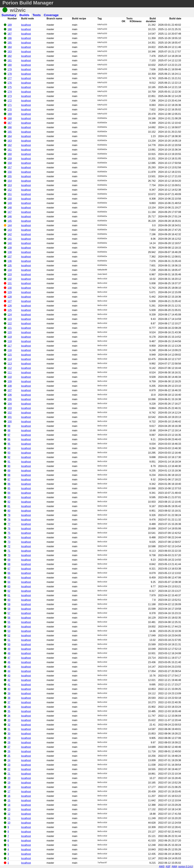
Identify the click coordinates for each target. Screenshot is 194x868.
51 (9, 640)
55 (9, 622)
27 (9, 747)
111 (10, 373)
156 (10, 172)
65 (9, 578)
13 (9, 809)
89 (9, 471)
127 (10, 301)
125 (10, 310)
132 (10, 279)
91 (9, 462)
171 (10, 105)
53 (9, 631)
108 (10, 386)
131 (10, 283)
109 (10, 381)
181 (10, 60)
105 (10, 399)
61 (9, 595)
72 (9, 546)
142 (10, 234)
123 (10, 319)
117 (10, 346)
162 (10, 145)
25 (9, 756)
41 (9, 685)
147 (10, 212)
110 (10, 377)
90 (9, 466)
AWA (174, 867)
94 (9, 448)
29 (9, 738)
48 (9, 653)
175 (10, 87)
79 (9, 515)
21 (9, 774)
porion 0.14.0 (186, 867)
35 (9, 711)
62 (9, 591)
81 (9, 506)
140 (10, 243)
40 (9, 689)
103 (10, 408)
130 (10, 288)
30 (9, 734)
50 (9, 644)
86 (9, 484)
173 (10, 96)
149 (10, 203)
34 (9, 716)
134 (10, 270)
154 (10, 181)
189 (10, 25)
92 (9, 457)
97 (9, 435)
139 (10, 248)
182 (10, 56)
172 (10, 101)
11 (9, 818)
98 (9, 430)
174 (10, 92)
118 (10, 341)
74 (9, 537)
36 (9, 707)
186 (10, 38)
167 (10, 123)
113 (10, 364)
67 (9, 569)
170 (10, 110)
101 (10, 417)
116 (10, 350)
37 (9, 702)
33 (9, 720)
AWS (162, 867)
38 (9, 698)
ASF (168, 867)
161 (10, 150)
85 (9, 488)
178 (10, 74)
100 (10, 422)
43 (9, 676)
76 (9, 529)
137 (10, 257)
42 (9, 680)
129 (10, 292)
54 (9, 627)
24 (9, 760)
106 (10, 395)
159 (10, 159)
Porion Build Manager (28, 3)
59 (9, 604)
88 (9, 475)
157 (10, 167)
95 (9, 444)
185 (10, 43)
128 (10, 297)
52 (9, 636)
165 (10, 132)
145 (10, 221)
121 (10, 328)
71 (9, 551)
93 (9, 453)
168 (10, 118)
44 (9, 671)
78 (9, 520)
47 (9, 658)
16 (9, 796)
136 (10, 261)
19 (9, 783)
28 (9, 742)
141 (10, 239)
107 (10, 390)
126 (10, 306)
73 (9, 542)
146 (10, 217)
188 (10, 29)
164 (10, 136)
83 (9, 497)
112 (10, 368)
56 (9, 618)
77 (9, 524)
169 (10, 114)
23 (9, 765)
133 (10, 274)
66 (9, 573)
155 (10, 176)
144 (10, 225)
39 (9, 693)
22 (9, 769)
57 (9, 613)
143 (10, 230)
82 (9, 502)
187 (10, 34)
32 (9, 725)
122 (10, 323)
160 (10, 154)
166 (10, 127)
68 (9, 564)
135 (10, 266)
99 (9, 426)
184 (10, 47)
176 (10, 83)
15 (9, 800)
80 (9, 511)
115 (10, 355)
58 (9, 609)
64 (9, 582)
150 (10, 199)
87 (9, 479)
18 (9, 787)
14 (9, 805)
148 (10, 208)
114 (10, 359)
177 (10, 78)
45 (9, 667)
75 (9, 533)
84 (9, 493)
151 (10, 194)
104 (10, 404)
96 (9, 439)
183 (10, 52)
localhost (26, 25)
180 (10, 65)
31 (9, 729)
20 (9, 778)
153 (10, 185)
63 (9, 586)
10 (9, 823)
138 (10, 252)
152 (10, 190)
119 (10, 337)
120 (10, 332)
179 (10, 69)
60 (9, 600)
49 (9, 649)
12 (9, 814)
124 (10, 315)
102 (10, 413)
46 (9, 662)
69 (9, 560)
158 (10, 163)
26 (9, 751)
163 (10, 141)
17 (9, 792)
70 (9, 555)
